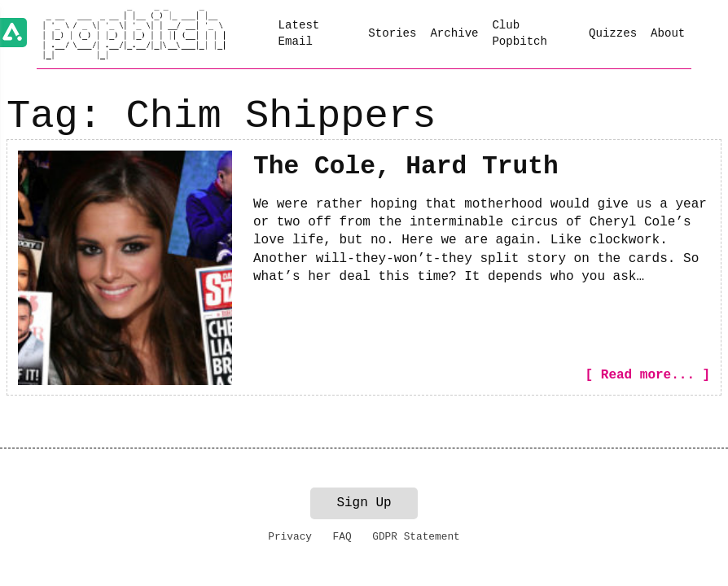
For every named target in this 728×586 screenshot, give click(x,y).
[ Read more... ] (648, 375)
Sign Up (364, 503)
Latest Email (299, 33)
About (668, 33)
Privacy (290, 537)
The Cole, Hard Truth (406, 166)
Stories (392, 33)
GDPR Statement (416, 537)
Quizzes (613, 33)
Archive (454, 33)
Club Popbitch (520, 33)
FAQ (342, 537)
